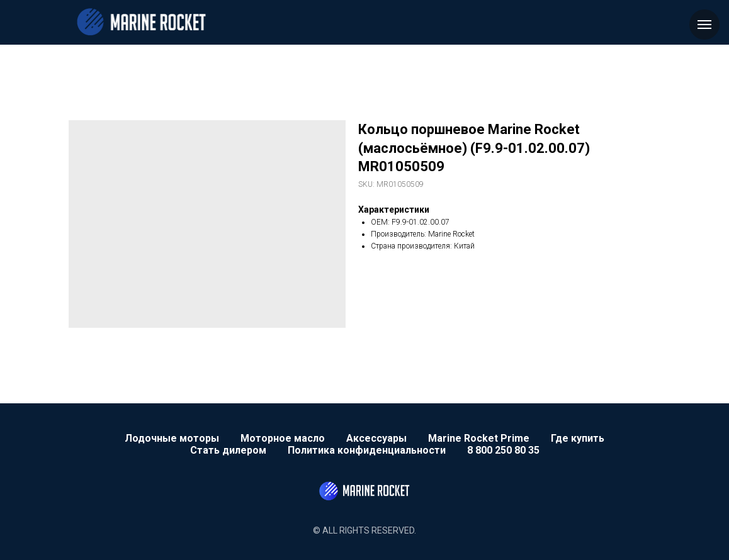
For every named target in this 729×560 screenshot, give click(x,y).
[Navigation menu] (704, 25)
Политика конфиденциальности (367, 450)
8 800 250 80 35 (503, 450)
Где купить (578, 438)
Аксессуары (376, 438)
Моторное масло (283, 438)
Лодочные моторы (172, 438)
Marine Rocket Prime (479, 438)
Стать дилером (228, 450)
